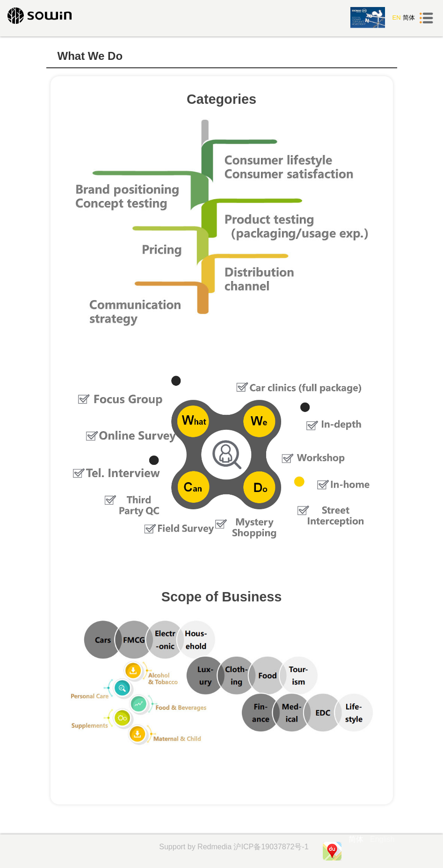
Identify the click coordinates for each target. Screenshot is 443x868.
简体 (409, 18)
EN (396, 18)
